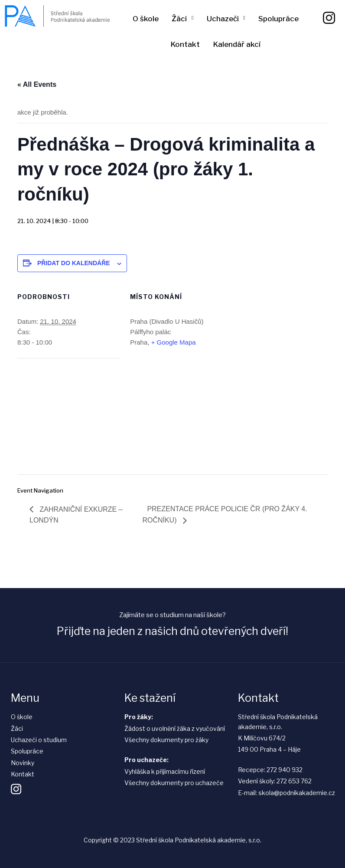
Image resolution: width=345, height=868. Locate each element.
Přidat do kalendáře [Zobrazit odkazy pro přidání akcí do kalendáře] (74, 263)
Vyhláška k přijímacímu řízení (165, 771)
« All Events (37, 84)
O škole (146, 19)
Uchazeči (223, 19)
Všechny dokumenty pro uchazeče (174, 783)
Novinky (23, 763)
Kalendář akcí (237, 44)
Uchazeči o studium (39, 740)
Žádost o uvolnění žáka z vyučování (175, 728)
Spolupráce (278, 19)
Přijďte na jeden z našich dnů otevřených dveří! (172, 631)
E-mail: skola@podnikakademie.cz (286, 793)
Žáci (179, 19)
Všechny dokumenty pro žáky (166, 740)
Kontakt (185, 44)
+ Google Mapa (174, 342)
